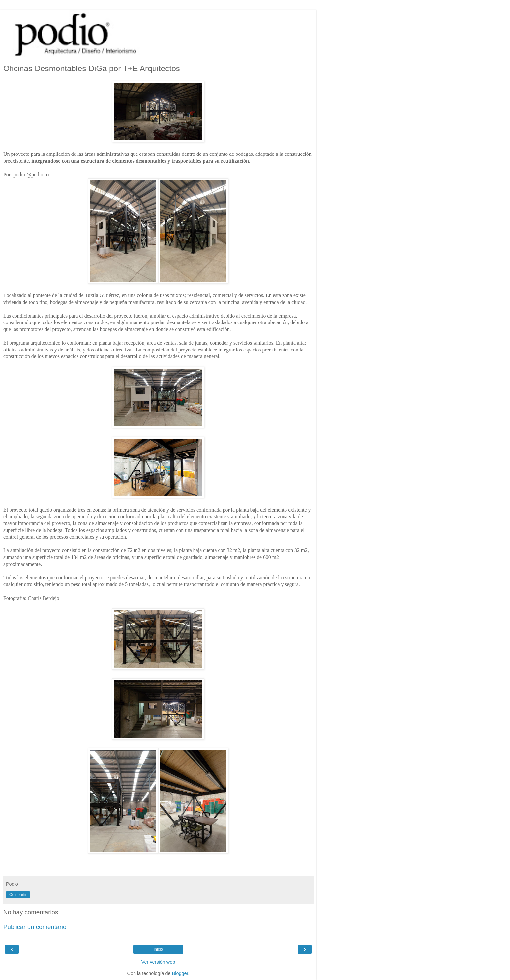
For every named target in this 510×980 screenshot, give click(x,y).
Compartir (18, 895)
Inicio (158, 949)
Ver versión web (158, 962)
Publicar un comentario (35, 927)
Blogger (180, 973)
